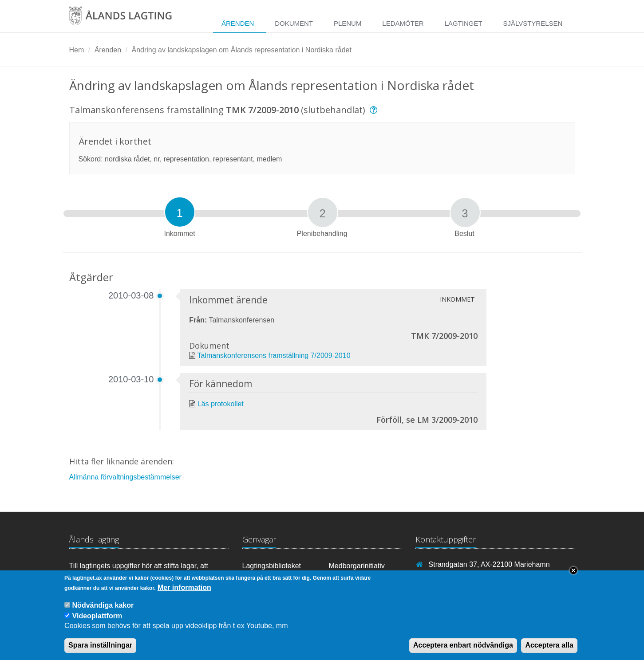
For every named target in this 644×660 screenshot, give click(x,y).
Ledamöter (403, 23)
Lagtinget (464, 23)
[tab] (180, 212)
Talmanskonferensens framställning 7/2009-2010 (274, 356)
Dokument (294, 23)
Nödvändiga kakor (103, 609)
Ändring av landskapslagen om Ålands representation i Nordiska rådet (241, 50)
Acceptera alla (549, 649)
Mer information (184, 591)
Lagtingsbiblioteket (272, 566)
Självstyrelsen (533, 23)
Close (573, 574)
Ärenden (238, 23)
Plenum (348, 23)
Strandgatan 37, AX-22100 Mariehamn (489, 564)
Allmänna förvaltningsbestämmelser (125, 477)
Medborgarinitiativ (357, 566)
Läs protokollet (221, 404)
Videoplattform (97, 619)
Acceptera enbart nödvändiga (463, 649)
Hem (77, 50)
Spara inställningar (100, 649)
